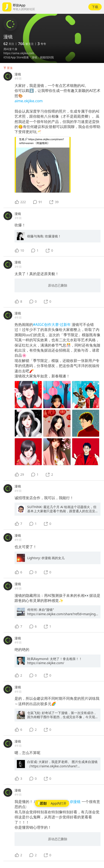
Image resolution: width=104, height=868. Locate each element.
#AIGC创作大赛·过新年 (52, 324)
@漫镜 (76, 802)
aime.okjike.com (29, 101)
